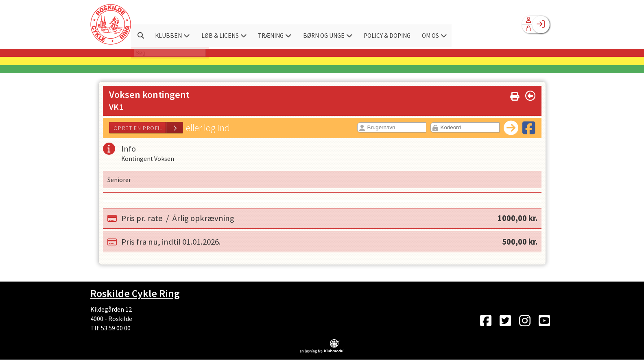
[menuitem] (111, 24)
